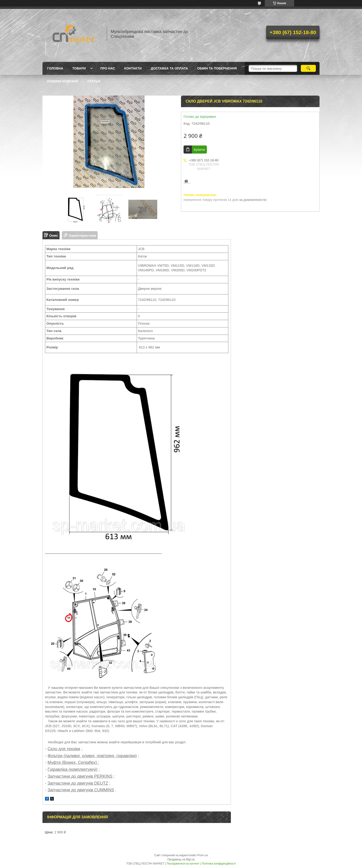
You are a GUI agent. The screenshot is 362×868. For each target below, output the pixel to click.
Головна (55, 68)
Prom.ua (203, 855)
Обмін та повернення (217, 68)
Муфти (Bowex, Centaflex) (73, 762)
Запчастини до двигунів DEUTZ (78, 783)
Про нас (108, 68)
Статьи (94, 81)
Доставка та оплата (169, 68)
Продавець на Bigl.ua (181, 859)
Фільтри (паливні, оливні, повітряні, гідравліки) (92, 756)
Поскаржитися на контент (183, 864)
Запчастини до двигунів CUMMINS (81, 790)
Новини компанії (63, 81)
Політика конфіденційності (219, 864)
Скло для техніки (64, 749)
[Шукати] (308, 68)
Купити (199, 150)
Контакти (133, 68)
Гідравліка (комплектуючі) (72, 769)
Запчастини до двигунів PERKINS (80, 776)
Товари (79, 68)
